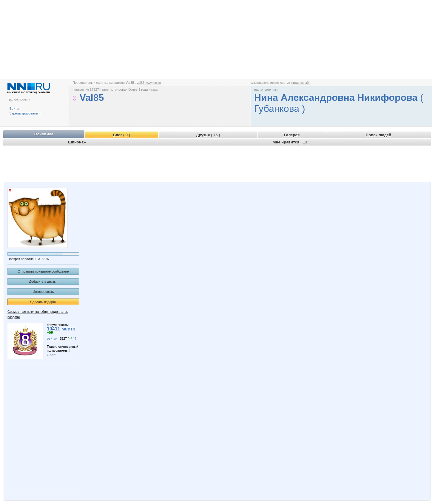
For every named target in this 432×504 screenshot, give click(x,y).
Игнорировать (43, 292)
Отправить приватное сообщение (43, 271)
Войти (14, 109)
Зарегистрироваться (25, 113)
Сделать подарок (43, 302)
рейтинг (53, 338)
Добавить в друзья (43, 282)
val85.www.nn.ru (149, 83)
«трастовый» (301, 83)
